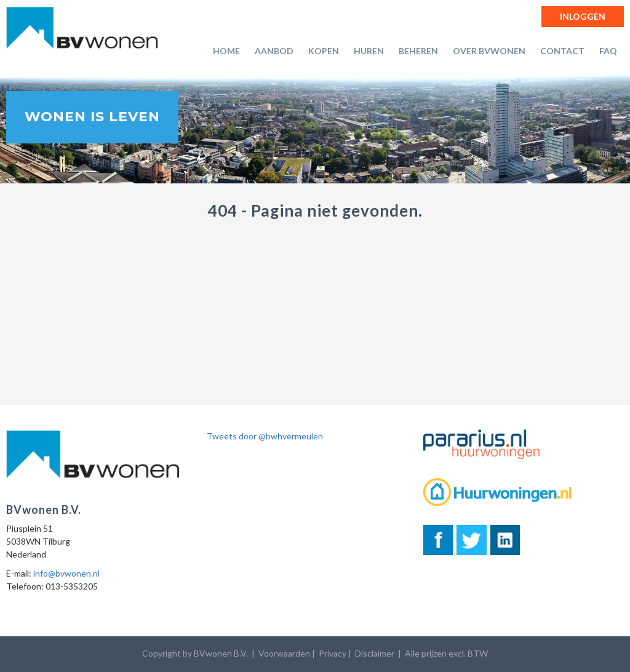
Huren (369, 51)
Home (226, 51)
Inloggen (583, 16)
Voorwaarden (284, 653)
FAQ (608, 51)
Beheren (418, 51)
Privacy (333, 653)
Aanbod (274, 51)
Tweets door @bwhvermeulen (265, 436)
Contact (562, 51)
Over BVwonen (489, 51)
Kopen (324, 51)
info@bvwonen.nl (66, 573)
